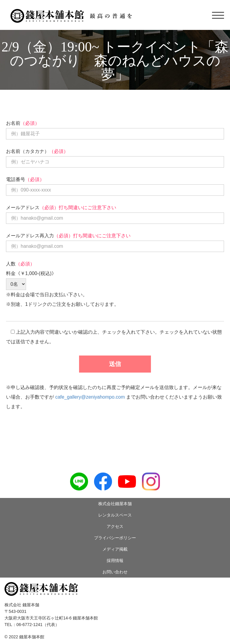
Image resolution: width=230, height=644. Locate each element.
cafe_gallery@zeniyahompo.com (90, 397)
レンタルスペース (115, 515)
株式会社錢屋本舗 (115, 504)
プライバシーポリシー (115, 538)
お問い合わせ (115, 572)
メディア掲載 (115, 549)
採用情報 (115, 561)
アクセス (115, 526)
